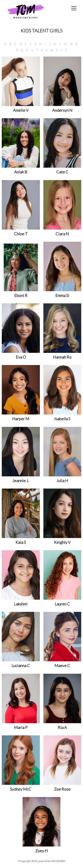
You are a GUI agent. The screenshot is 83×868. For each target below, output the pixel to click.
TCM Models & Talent (33, 11)
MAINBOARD (58, 861)
